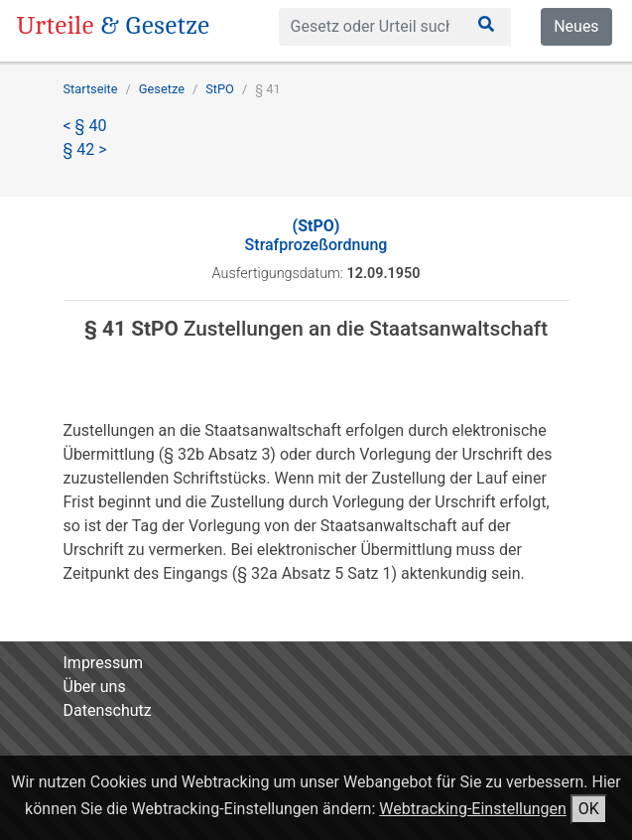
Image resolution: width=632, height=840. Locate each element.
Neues (576, 26)
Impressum (104, 663)
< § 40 (85, 126)
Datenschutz (108, 710)
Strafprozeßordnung (316, 235)
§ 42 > (85, 149)
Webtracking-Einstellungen (473, 809)
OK (589, 809)
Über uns (95, 687)
